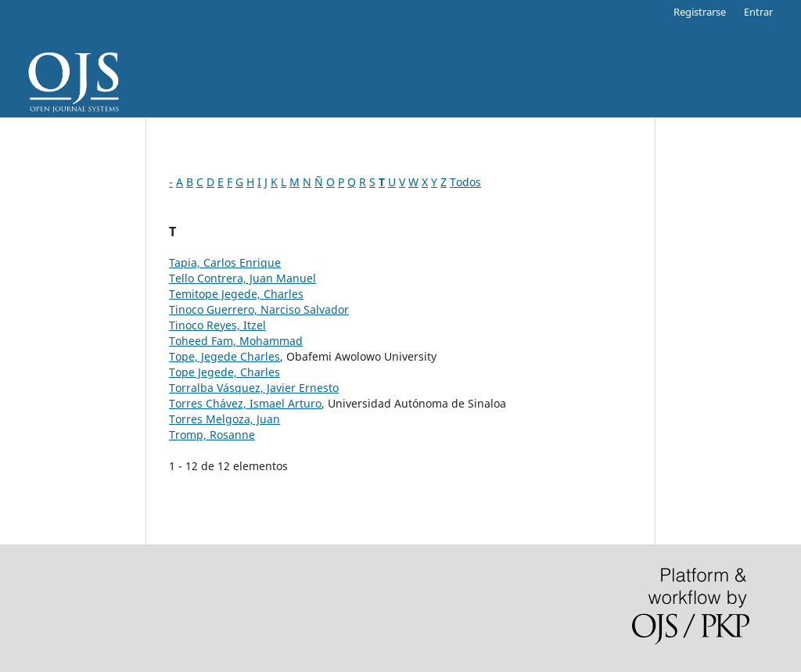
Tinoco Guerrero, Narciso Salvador (259, 309)
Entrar (758, 12)
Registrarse (700, 12)
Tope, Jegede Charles (224, 356)
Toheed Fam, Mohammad (236, 341)
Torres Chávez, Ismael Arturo (245, 403)
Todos (465, 182)
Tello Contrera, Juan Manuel (242, 278)
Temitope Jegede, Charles (236, 294)
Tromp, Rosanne (212, 435)
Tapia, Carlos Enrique (225, 262)
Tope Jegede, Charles (224, 372)
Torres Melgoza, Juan (224, 419)
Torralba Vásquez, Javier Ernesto (254, 388)
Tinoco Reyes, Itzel (217, 325)
